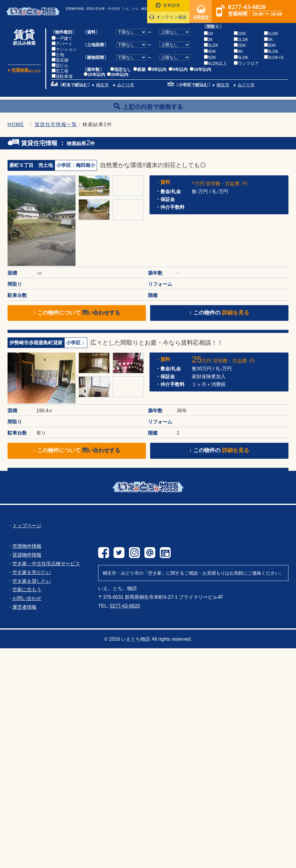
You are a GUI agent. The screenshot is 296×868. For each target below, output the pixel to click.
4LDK (271, 51)
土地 (58, 55)
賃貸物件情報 (27, 555)
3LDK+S (274, 57)
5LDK (241, 57)
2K (208, 40)
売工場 (60, 71)
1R (209, 34)
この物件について (77, 313)
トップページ (27, 526)
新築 (139, 69)
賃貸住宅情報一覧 (56, 124)
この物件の (219, 313)
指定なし (121, 69)
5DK (210, 57)
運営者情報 (24, 607)
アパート (62, 44)
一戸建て (62, 38)
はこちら (26, 70)
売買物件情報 (27, 546)
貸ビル (60, 65)
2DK (240, 45)
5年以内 (178, 69)
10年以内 (200, 69)
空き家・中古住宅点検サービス (46, 564)
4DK (210, 51)
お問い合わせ (27, 598)
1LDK (271, 34)
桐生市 (102, 85)
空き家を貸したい (32, 581)
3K (269, 40)
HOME (16, 124)
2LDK (241, 40)
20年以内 (118, 75)
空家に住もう (27, 590)
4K (238, 51)
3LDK (211, 45)
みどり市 (126, 85)
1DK (240, 34)
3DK (270, 45)
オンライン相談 (168, 17)
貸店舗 (60, 60)
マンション (64, 49)
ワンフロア (246, 63)
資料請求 (168, 5)
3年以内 (157, 69)
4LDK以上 (215, 63)
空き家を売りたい (32, 572)
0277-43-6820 (125, 606)
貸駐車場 (62, 76)
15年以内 (94, 75)
